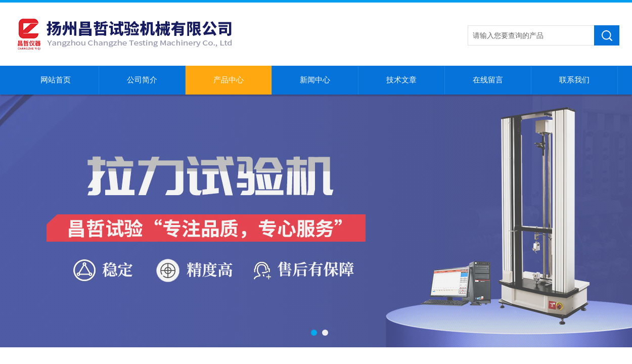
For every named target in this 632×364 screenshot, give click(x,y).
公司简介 (142, 80)
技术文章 (401, 80)
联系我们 (574, 80)
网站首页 (56, 80)
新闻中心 (315, 80)
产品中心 (229, 80)
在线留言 (488, 80)
